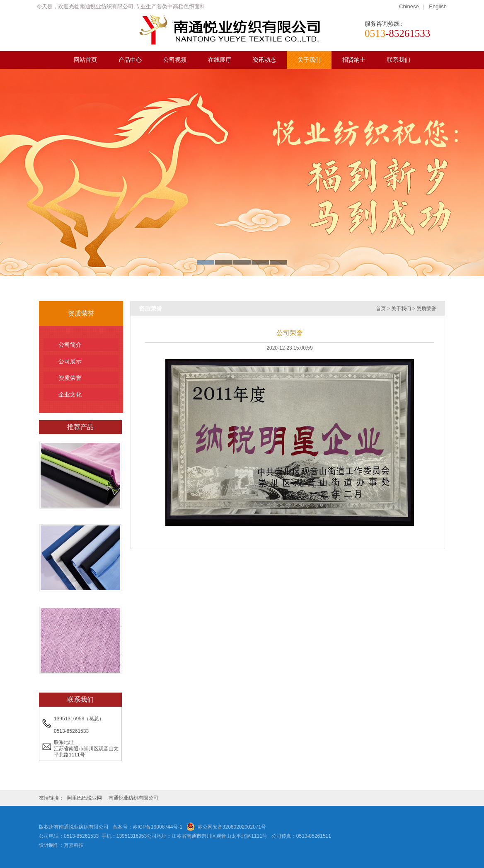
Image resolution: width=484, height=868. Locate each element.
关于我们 (309, 60)
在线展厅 (220, 60)
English (438, 6)
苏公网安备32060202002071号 (232, 827)
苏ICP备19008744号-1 (157, 827)
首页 (381, 309)
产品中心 (130, 60)
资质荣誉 (85, 378)
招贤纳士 (354, 60)
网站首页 (85, 60)
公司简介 (85, 345)
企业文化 (85, 394)
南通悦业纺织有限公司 (133, 798)
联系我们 (399, 60)
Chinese (410, 6)
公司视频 (175, 60)
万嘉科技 (74, 845)
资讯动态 (264, 60)
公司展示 (85, 361)
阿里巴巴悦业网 (85, 798)
